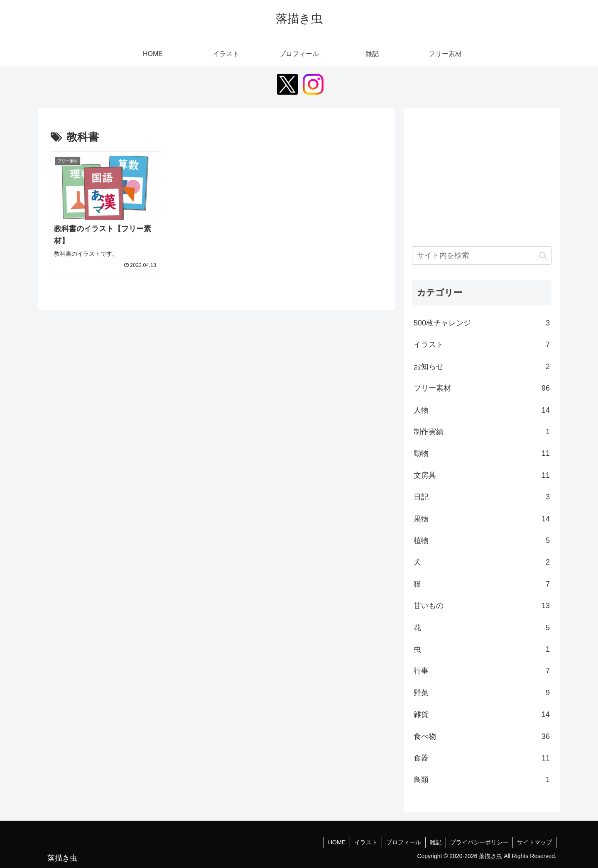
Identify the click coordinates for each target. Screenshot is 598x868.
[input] (482, 256)
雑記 (436, 842)
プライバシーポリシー (479, 842)
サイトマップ (534, 842)
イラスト (366, 842)
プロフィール (404, 842)
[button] (543, 256)
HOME (337, 842)
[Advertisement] (482, 175)
